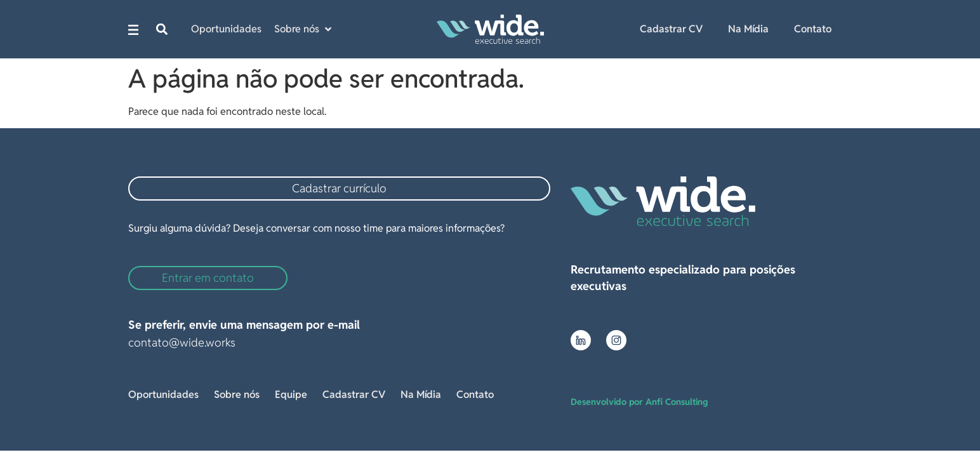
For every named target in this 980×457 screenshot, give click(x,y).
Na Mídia (748, 29)
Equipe (291, 394)
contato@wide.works (182, 342)
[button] (162, 30)
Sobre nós (237, 394)
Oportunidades (163, 394)
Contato (813, 29)
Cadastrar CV (671, 29)
